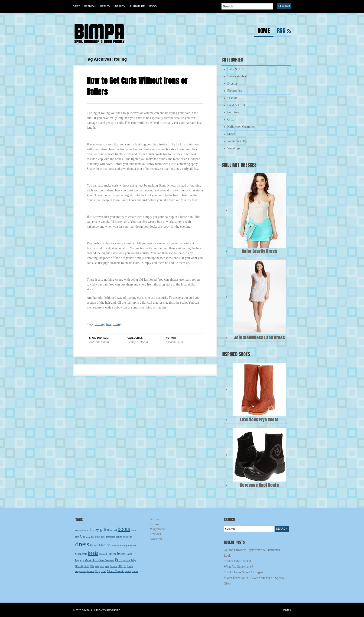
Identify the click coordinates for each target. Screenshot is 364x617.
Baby (76, 6)
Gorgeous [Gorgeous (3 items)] (81, 554)
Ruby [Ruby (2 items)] (133, 560)
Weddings (234, 148)
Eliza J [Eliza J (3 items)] (94, 545)
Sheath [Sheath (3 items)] (79, 566)
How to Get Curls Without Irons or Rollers (137, 86)
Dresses (232, 84)
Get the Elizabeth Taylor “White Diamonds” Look (253, 553)
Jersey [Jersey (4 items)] (121, 553)
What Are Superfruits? (238, 567)
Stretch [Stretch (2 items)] (113, 566)
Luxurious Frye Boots (259, 420)
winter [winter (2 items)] (135, 571)
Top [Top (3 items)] (97, 571)
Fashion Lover (175, 342)
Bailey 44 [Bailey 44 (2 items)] (112, 530)
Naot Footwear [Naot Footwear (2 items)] (107, 560)
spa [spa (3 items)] (107, 566)
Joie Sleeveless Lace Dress (259, 338)
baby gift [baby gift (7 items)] (98, 529)
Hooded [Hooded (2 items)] (103, 554)
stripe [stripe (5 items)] (122, 566)
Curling (100, 324)
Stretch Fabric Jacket (237, 561)
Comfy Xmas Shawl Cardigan (243, 572)
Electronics (235, 91)
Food (153, 6)
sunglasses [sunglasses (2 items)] (80, 571)
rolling (117, 324)
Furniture (137, 6)
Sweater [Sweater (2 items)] (91, 571)
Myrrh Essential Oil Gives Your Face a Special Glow (254, 581)
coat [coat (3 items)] (97, 537)
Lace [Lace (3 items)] (130, 554)
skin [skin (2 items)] (97, 566)
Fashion (90, 6)
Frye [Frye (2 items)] (123, 546)
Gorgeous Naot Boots (259, 485)
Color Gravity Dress (259, 251)
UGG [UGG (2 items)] (103, 571)
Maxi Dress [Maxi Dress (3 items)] (92, 560)
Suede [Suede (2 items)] (130, 566)
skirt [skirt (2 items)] (102, 566)
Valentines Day (237, 141)
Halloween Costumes (241, 127)
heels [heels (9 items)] (93, 553)
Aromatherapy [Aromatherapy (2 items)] (82, 530)
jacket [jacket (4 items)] (112, 553)
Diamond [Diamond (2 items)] (127, 537)
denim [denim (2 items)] (119, 537)
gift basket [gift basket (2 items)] (131, 546)
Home (264, 31)
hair (109, 324)
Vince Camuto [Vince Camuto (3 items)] (116, 571)
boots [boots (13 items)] (124, 529)
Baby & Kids (236, 69)
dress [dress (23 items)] (82, 544)
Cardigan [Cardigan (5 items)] (87, 536)
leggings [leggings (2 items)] (79, 560)
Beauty (105, 6)
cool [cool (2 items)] (103, 537)
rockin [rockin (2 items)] (127, 560)
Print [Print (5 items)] (119, 560)
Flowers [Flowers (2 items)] (115, 546)
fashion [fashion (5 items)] (105, 545)
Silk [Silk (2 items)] (92, 566)
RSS (281, 31)
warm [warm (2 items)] (128, 571)
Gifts (231, 120)
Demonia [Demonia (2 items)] (111, 537)
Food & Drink (236, 105)
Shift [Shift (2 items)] (87, 566)
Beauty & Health (138, 342)
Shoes (231, 134)
